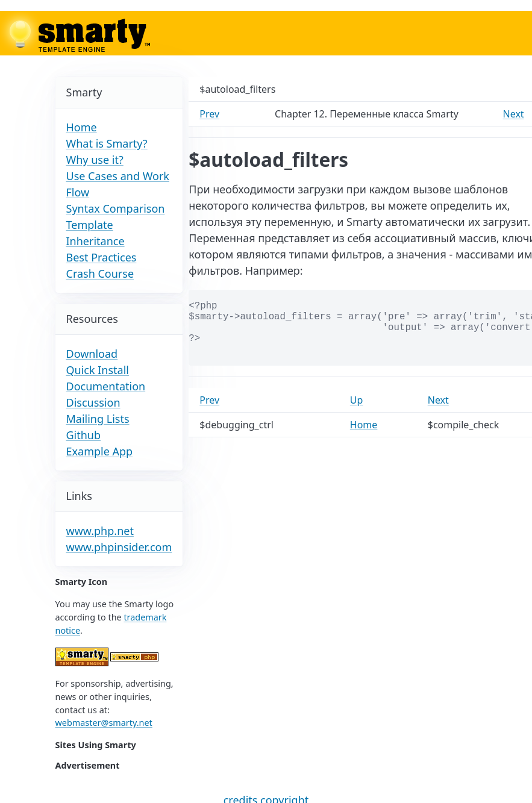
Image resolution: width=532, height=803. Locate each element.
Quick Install (98, 370)
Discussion (93, 402)
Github (84, 435)
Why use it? (95, 160)
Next (514, 114)
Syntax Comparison (116, 208)
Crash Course (100, 273)
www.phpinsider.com (119, 547)
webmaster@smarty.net (104, 723)
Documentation (106, 386)
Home (82, 127)
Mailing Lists (98, 419)
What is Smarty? (107, 143)
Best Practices (102, 257)
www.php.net (100, 531)
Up (357, 400)
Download (92, 354)
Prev (209, 114)
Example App (100, 451)
